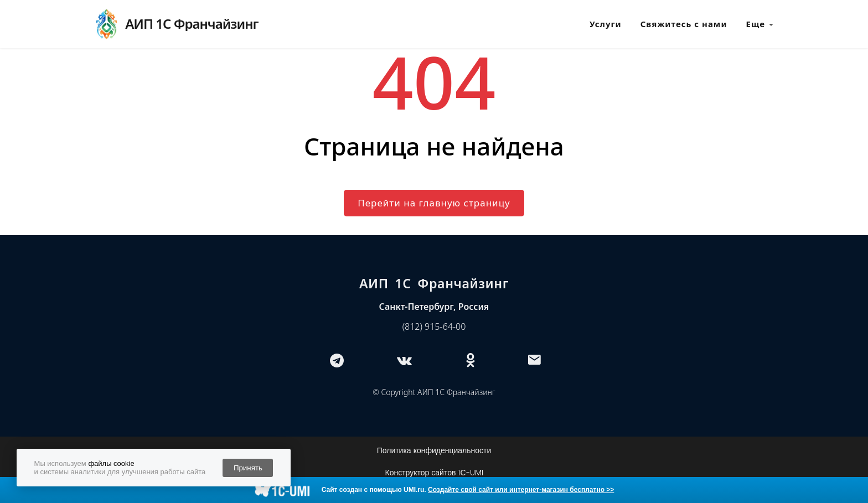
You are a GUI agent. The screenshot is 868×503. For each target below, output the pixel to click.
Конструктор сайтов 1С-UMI (434, 473)
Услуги (606, 24)
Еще (760, 24)
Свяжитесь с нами (684, 24)
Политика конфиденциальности (434, 450)
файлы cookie (111, 463)
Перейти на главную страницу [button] (434, 203)
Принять (248, 468)
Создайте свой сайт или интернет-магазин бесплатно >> (521, 490)
